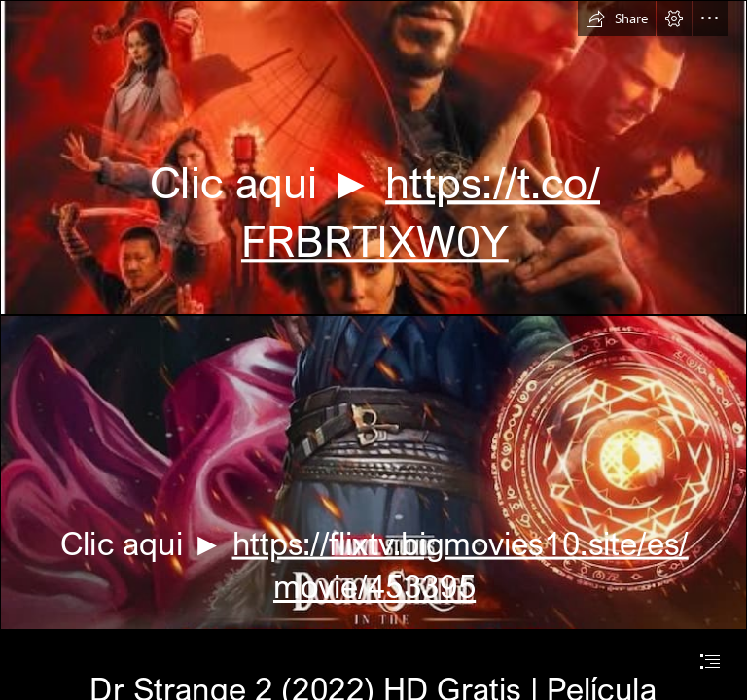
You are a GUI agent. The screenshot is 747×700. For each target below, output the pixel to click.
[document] (373, 350)
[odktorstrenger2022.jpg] (373, 472)
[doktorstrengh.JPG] (373, 157)
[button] (617, 18)
